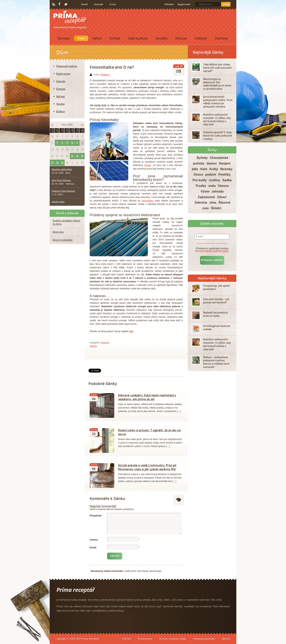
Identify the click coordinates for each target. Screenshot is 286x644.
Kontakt (99, 4)
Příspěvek (96, 516)
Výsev (205, 191)
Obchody (221, 38)
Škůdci (216, 208)
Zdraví (222, 197)
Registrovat (184, 4)
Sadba (227, 180)
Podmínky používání (204, 639)
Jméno (94, 540)
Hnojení (225, 163)
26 (82, 156)
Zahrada (64, 38)
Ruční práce (63, 74)
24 (72, 156)
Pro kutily (200, 180)
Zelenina (201, 203)
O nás (113, 4)
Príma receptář (70, 17)
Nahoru (226, 639)
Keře (204, 169)
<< (52, 125)
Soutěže (162, 38)
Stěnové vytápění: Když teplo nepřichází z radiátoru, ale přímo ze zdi (147, 397)
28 (57, 163)
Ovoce (198, 175)
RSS (54, 4)
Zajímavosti (206, 197)
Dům (81, 38)
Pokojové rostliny (67, 66)
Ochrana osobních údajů (173, 639)
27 (52, 163)
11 (77, 143)
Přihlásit (169, 4)
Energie (105, 343)
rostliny (215, 180)
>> (82, 125)
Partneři (127, 639)
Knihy (214, 169)
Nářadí (61, 96)
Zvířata (115, 38)
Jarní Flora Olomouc (61, 180)
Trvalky (201, 186)
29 (62, 163)
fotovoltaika (148, 201)
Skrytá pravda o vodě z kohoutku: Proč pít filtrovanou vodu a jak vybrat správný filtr (147, 467)
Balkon (61, 111)
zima (213, 203)
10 (72, 143)
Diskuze (181, 38)
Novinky (226, 169)
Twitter (66, 4)
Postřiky (224, 175)
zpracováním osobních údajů (213, 251)
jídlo (195, 169)
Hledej (226, 4)
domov (212, 163)
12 (82, 143)
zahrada (218, 191)
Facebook (60, 4)
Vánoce (223, 186)
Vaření (97, 38)
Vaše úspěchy (138, 38)
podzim (211, 175)
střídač (148, 165)
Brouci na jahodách (63, 240)
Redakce (105, 75)
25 (77, 156)
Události (201, 38)
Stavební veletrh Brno (62, 169)
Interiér (61, 81)
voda (212, 186)
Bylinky (202, 158)
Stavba (93, 346)
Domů (84, 4)
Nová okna (58, 232)
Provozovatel (145, 639)
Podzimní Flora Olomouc (63, 191)
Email (93, 547)
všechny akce (58, 202)
